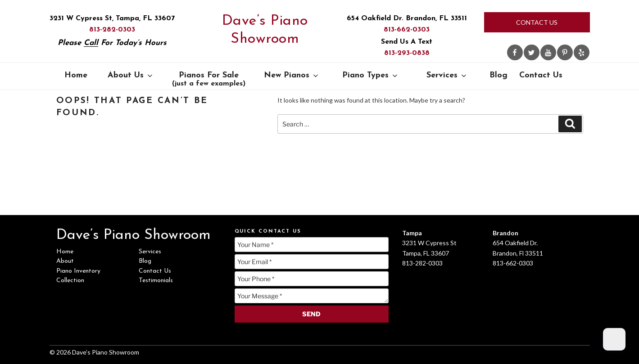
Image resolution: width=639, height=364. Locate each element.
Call (91, 43)
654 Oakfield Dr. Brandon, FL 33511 (407, 18)
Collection (70, 281)
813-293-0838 (407, 53)
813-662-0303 (407, 30)
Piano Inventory (78, 271)
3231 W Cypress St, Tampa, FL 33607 (112, 18)
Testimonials (156, 281)
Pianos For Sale (209, 79)
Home (76, 75)
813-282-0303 (112, 30)
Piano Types (371, 75)
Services (447, 75)
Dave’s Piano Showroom (265, 30)
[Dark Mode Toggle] (614, 339)
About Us (131, 75)
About (65, 261)
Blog (499, 75)
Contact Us (537, 22)
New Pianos (292, 75)
